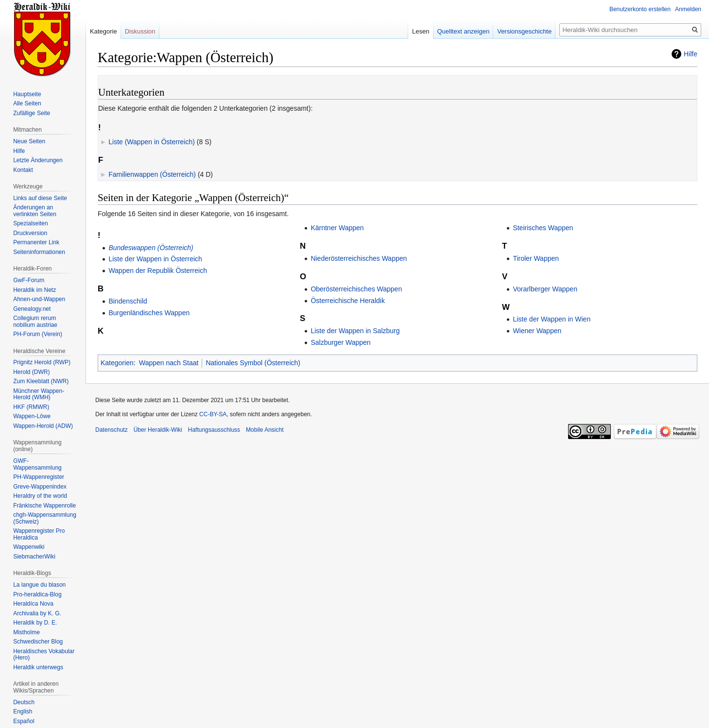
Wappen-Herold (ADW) (43, 426)
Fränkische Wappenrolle (44, 506)
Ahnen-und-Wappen (39, 299)
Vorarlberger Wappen (545, 289)
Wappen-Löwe (32, 416)
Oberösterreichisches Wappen (356, 289)
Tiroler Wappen (536, 258)
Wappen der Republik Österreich (158, 271)
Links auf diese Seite (40, 198)
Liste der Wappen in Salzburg (355, 331)
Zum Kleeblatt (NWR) (41, 381)
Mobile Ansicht (265, 430)
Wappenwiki (29, 547)
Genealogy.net (32, 309)
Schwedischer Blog (38, 642)
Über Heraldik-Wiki (158, 430)
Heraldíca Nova (33, 604)
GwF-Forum (29, 280)
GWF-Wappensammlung (37, 464)
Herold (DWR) (31, 372)
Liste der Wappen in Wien (552, 319)
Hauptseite (27, 94)
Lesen (421, 31)
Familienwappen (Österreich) (152, 174)
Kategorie (104, 31)
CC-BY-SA (213, 414)
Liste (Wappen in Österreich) (152, 142)
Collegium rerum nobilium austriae (35, 322)
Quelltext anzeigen (464, 31)
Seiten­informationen (39, 252)
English (23, 711)
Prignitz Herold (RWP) (42, 362)
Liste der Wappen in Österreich (155, 259)
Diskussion (140, 31)
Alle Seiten (27, 103)
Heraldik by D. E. (35, 623)
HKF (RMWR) (31, 407)
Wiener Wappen (537, 331)
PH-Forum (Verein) (38, 334)
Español (24, 721)
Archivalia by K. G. (37, 613)
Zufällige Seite (32, 113)
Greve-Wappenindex (40, 487)
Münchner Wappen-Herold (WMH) (39, 394)
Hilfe (691, 54)
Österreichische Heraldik (348, 301)
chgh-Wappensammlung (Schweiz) (45, 518)
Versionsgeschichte (524, 31)
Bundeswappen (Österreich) (151, 248)
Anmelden (688, 9)
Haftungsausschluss (214, 430)
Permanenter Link (36, 242)
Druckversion (30, 233)
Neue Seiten (29, 141)
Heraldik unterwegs (38, 667)
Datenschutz (112, 430)
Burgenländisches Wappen (149, 313)
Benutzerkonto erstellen (640, 9)
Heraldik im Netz (35, 290)
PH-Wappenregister (39, 477)
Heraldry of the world (40, 496)
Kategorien (117, 363)
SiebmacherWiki (34, 557)
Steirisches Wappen (543, 228)
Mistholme (26, 632)
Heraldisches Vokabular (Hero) (44, 655)
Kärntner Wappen (337, 228)
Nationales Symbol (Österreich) (253, 363)
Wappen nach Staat (169, 363)
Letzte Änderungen (38, 160)
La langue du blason (39, 585)
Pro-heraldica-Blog (37, 594)
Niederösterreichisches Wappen (359, 258)
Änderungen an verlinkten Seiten (35, 211)
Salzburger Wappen (340, 342)
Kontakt (23, 170)
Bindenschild (128, 301)
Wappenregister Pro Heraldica (39, 534)
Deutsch (24, 702)
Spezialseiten (30, 223)
